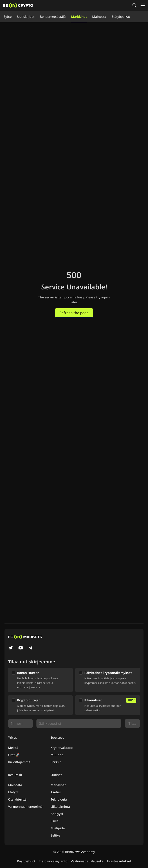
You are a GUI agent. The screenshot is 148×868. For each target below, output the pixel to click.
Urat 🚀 (14, 755)
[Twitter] (11, 648)
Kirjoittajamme (19, 762)
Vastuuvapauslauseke (87, 861)
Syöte (8, 17)
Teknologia (59, 799)
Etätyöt (13, 792)
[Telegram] (31, 648)
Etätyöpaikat (121, 17)
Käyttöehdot (26, 861)
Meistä (13, 748)
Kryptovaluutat (62, 748)
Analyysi (57, 814)
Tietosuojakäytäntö (53, 861)
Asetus (56, 792)
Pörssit (56, 762)
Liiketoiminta (60, 806)
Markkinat (79, 17)
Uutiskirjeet (26, 17)
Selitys (55, 835)
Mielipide (58, 828)
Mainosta (99, 17)
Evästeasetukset (119, 861)
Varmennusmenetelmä (25, 806)
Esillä (55, 821)
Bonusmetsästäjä (53, 17)
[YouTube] (21, 648)
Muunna (57, 755)
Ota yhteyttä (17, 799)
